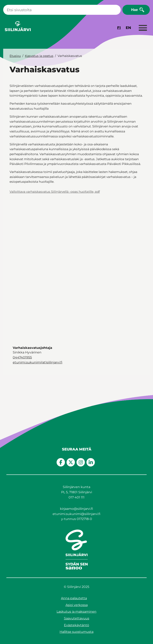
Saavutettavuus (77, 618)
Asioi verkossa (77, 605)
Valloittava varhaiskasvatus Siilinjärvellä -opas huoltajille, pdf (55, 192)
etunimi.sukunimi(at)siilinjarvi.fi (38, 362)
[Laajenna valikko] (143, 28)
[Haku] (62, 10)
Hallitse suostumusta (76, 632)
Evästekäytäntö (76, 625)
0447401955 (22, 357)
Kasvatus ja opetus (39, 56)
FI (119, 28)
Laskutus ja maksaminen (76, 612)
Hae (134, 10)
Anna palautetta (74, 598)
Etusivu (15, 56)
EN (128, 28)
